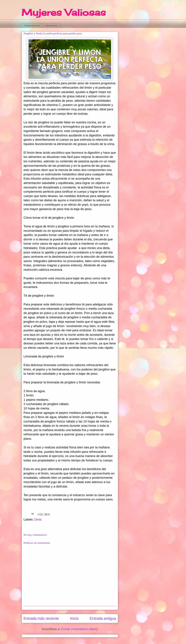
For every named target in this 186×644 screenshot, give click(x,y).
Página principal (51, 25)
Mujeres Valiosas (64, 12)
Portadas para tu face (32, 25)
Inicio (74, 618)
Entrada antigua (103, 618)
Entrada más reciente (41, 618)
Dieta (38, 519)
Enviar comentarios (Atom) (80, 629)
